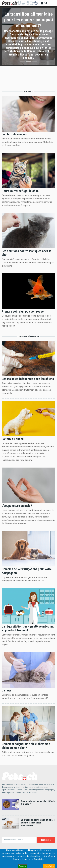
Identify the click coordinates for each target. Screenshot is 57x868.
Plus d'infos (49, 866)
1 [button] (22, 62)
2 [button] (28, 62)
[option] (29, 36)
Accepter (23, 866)
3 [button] (35, 62)
